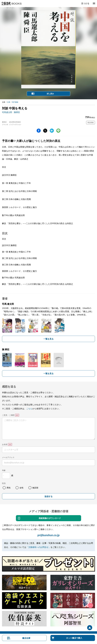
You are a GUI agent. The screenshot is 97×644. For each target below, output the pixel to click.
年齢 (4, 470)
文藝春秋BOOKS (11, 4)
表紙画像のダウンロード (50, 518)
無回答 (35, 488)
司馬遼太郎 (7, 112)
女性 (21, 488)
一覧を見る (48, 339)
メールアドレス (8, 457)
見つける (85, 3)
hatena (52, 131)
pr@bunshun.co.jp (48, 535)
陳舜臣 (17, 112)
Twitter (45, 131)
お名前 (5, 444)
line (58, 131)
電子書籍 (15, 102)
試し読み (50, 94)
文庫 (9, 102)
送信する (48, 496)
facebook (39, 131)
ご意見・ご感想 (8, 415)
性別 (4, 483)
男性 (9, 488)
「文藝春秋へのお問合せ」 (38, 547)
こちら (29, 409)
